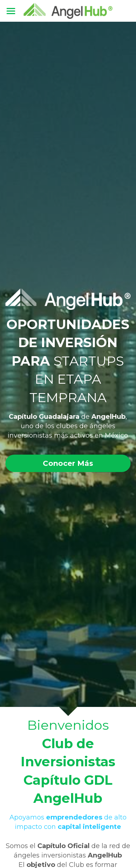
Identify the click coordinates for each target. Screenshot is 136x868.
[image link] (68, 10)
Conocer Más (68, 463)
